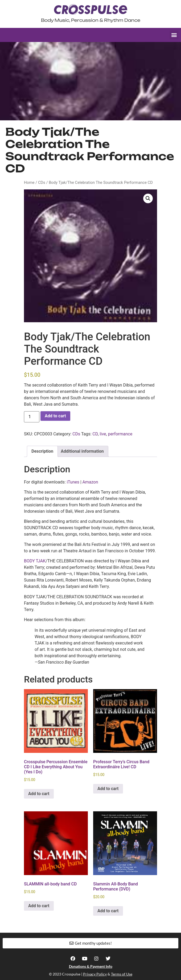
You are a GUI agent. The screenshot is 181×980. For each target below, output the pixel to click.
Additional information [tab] (82, 451)
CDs (42, 183)
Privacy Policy (95, 974)
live (103, 434)
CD (95, 434)
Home (29, 183)
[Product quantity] (32, 417)
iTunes (73, 482)
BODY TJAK (35, 561)
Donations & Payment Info (91, 966)
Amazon (90, 482)
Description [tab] (42, 451)
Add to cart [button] (39, 794)
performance (120, 434)
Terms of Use (122, 974)
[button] (174, 35)
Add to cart (55, 416)
